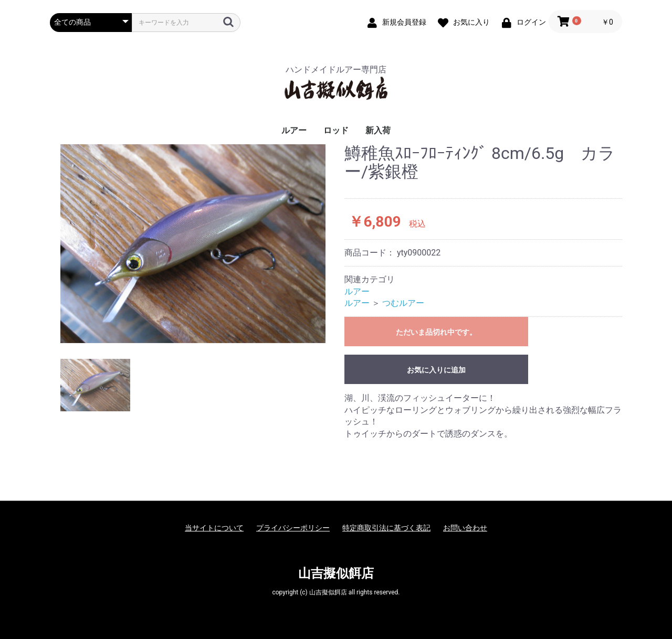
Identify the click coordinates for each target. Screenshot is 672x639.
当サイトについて (214, 528)
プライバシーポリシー (293, 528)
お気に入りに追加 (436, 370)
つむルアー (403, 303)
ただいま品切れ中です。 (436, 332)
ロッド (336, 130)
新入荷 (378, 130)
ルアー (294, 130)
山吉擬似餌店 (336, 573)
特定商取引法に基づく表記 (386, 528)
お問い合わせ (465, 528)
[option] (193, 244)
